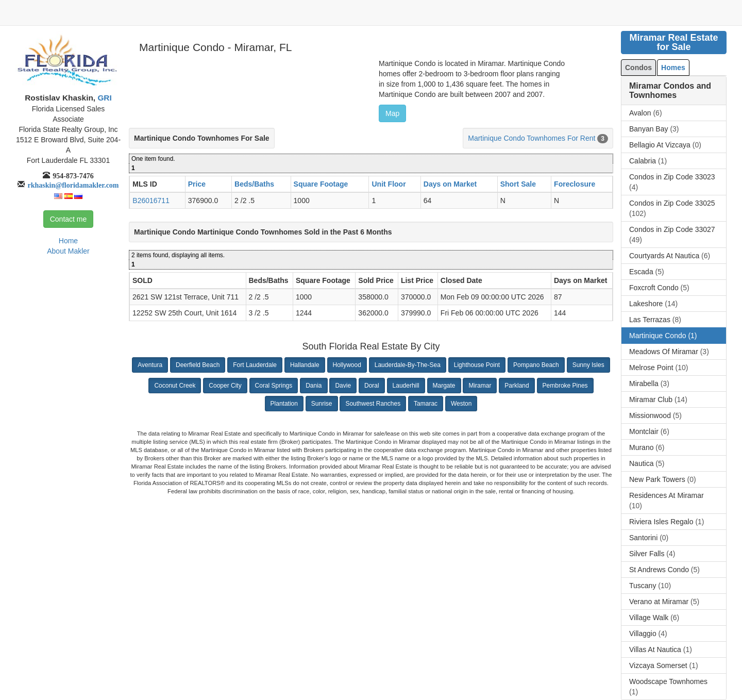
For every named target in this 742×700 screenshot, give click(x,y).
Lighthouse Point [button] (477, 365)
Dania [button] (314, 386)
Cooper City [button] (225, 386)
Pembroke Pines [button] (565, 386)
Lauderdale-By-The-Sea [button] (408, 365)
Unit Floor (389, 184)
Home (68, 241)
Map (392, 113)
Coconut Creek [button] (175, 386)
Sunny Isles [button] (588, 365)
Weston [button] (461, 404)
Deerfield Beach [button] (198, 365)
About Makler (68, 251)
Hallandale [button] (305, 365)
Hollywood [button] (347, 365)
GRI (104, 98)
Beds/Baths (254, 184)
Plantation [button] (284, 404)
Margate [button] (444, 386)
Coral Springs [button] (274, 386)
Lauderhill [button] (406, 386)
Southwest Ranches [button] (373, 404)
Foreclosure (575, 184)
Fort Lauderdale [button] (255, 365)
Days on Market (450, 184)
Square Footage (321, 184)
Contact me (69, 219)
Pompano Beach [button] (536, 365)
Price (197, 184)
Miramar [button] (480, 386)
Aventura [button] (150, 365)
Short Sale (518, 184)
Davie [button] (343, 386)
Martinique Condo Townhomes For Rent (532, 138)
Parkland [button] (517, 386)
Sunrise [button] (322, 404)
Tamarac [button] (426, 404)
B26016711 (151, 201)
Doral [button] (372, 386)
